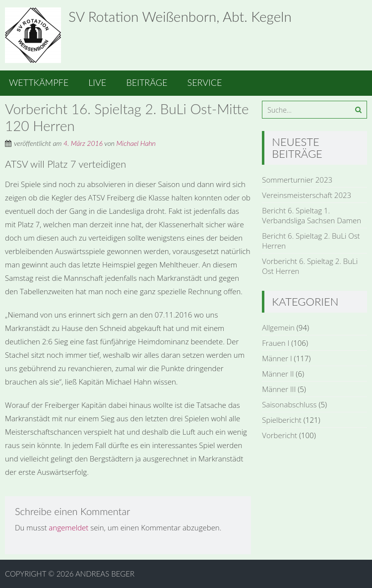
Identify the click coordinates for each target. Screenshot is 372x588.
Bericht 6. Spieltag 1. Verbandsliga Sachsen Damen (311, 215)
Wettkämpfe (39, 82)
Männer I (277, 358)
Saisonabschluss (289, 404)
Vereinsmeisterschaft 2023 (307, 195)
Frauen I (276, 343)
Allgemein (278, 327)
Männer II (278, 374)
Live (97, 82)
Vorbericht (279, 435)
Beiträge (147, 82)
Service (205, 82)
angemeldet (68, 527)
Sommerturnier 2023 (297, 180)
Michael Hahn (136, 143)
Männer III (279, 389)
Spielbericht (282, 420)
